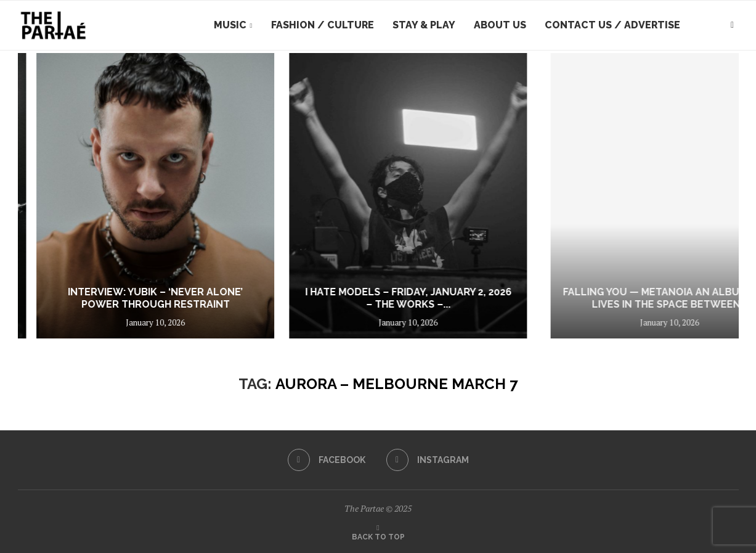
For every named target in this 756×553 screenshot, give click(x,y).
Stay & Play (424, 25)
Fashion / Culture (323, 25)
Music (230, 25)
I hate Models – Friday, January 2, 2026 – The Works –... (601, 298)
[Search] (733, 25)
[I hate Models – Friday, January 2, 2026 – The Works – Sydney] (601, 196)
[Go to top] (378, 536)
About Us (500, 25)
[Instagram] (428, 460)
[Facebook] (327, 460)
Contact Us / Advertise (612, 25)
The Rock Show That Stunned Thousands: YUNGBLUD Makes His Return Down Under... (94, 292)
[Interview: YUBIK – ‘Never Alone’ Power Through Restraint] (351, 196)
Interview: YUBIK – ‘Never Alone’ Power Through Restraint (351, 298)
